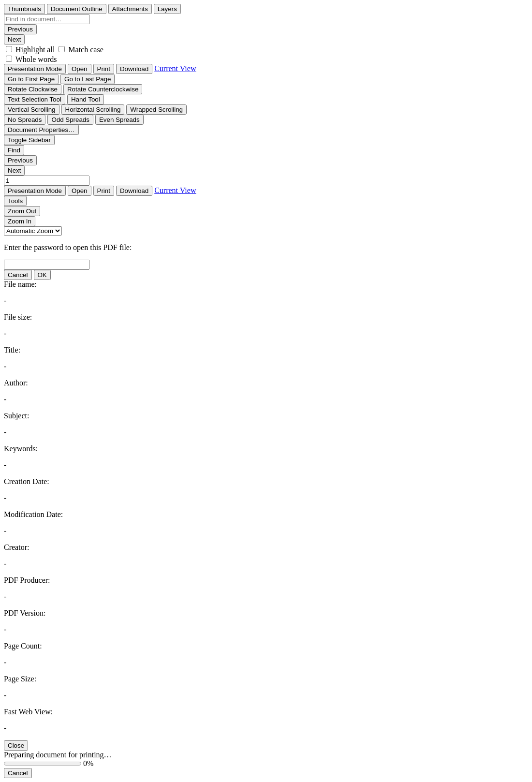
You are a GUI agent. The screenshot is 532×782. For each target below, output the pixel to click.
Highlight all (35, 50)
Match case (86, 50)
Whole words (36, 59)
